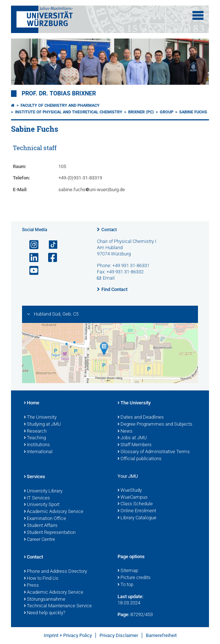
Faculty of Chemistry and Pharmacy (60, 105)
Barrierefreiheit (161, 635)
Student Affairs (41, 526)
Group (167, 112)
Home (32, 403)
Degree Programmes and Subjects (155, 425)
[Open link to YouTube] (31, 271)
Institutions (37, 445)
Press (31, 586)
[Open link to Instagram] (31, 245)
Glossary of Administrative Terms (154, 452)
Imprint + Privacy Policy (68, 635)
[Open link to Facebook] (50, 258)
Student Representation (50, 533)
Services (35, 477)
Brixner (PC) (141, 112)
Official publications (140, 459)
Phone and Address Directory (55, 572)
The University (40, 418)
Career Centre (39, 540)
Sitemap (128, 571)
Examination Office (45, 519)
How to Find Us (41, 579)
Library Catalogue (137, 518)
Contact (109, 230)
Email (109, 278)
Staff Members (135, 445)
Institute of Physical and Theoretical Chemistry (69, 112)
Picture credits (134, 578)
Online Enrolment (137, 511)
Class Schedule (135, 504)
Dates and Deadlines (141, 418)
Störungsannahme (45, 600)
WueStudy (130, 491)
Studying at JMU (42, 425)
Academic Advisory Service (54, 512)
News (125, 432)
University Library (43, 491)
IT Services (37, 498)
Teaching (35, 438)
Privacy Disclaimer (119, 635)
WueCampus (133, 498)
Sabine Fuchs (193, 112)
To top (125, 585)
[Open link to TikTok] (50, 245)
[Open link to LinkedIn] (31, 258)
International (38, 452)
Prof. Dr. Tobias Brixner (59, 94)
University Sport (42, 505)
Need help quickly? (45, 613)
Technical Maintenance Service (58, 606)
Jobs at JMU (132, 438)
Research (35, 432)
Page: (123, 614)
